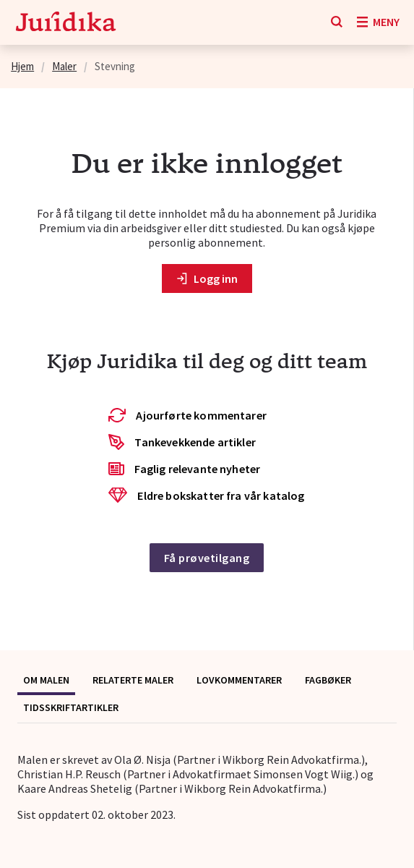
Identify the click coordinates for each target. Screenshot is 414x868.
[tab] (46, 681)
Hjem (22, 66)
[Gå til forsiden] (66, 23)
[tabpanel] (207, 787)
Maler (64, 66)
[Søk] (337, 22)
